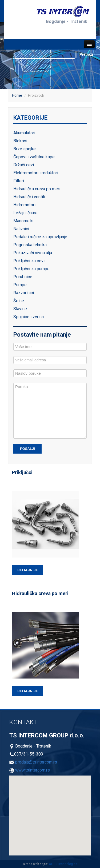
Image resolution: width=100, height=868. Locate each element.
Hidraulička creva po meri (37, 189)
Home (17, 95)
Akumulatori (24, 133)
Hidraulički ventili (29, 197)
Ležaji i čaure (25, 213)
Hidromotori (24, 205)
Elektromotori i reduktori (36, 173)
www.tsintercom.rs (33, 770)
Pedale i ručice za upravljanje (40, 237)
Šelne (19, 301)
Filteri (19, 181)
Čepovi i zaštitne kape (34, 157)
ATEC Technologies (63, 864)
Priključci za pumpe (31, 269)
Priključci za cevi (29, 261)
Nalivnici (21, 229)
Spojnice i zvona (29, 317)
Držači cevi (24, 165)
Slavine (20, 309)
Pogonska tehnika (30, 245)
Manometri (23, 221)
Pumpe (20, 285)
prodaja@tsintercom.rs (36, 762)
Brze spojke (25, 149)
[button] (26, 812)
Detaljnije (27, 570)
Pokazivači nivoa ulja (33, 253)
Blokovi (20, 141)
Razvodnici (24, 293)
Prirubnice (23, 277)
